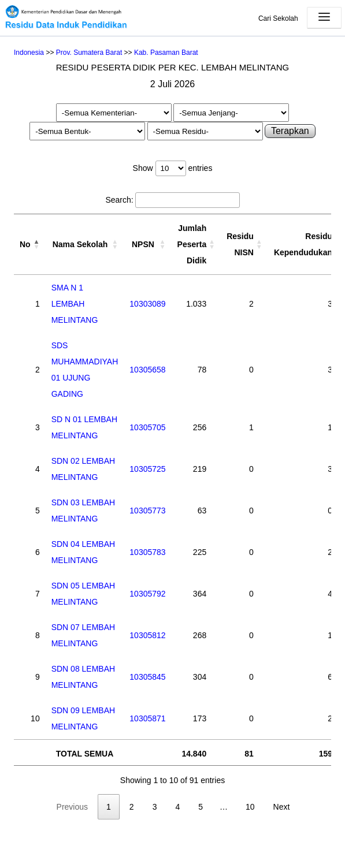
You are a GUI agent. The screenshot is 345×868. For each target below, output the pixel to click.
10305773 (147, 511)
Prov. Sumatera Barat (89, 53)
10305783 (147, 552)
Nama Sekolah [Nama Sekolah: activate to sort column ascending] (80, 244)
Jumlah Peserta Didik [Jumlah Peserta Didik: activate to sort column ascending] (192, 244)
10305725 (147, 469)
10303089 (147, 304)
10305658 (147, 370)
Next (282, 807)
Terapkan (290, 131)
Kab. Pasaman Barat (166, 53)
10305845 (147, 677)
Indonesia (29, 53)
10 (250, 807)
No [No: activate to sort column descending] (25, 244)
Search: (172, 200)
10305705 (147, 427)
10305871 (147, 718)
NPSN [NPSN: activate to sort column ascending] (143, 244)
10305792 (147, 594)
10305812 (147, 635)
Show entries (173, 168)
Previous (72, 807)
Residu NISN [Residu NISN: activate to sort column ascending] (240, 244)
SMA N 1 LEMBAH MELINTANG (75, 304)
